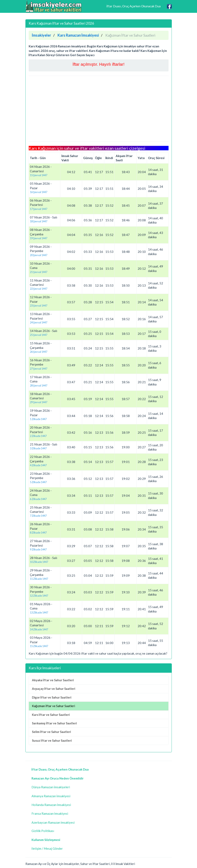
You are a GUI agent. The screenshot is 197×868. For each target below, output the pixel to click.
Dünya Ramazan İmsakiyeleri (51, 787)
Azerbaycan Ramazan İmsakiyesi (53, 822)
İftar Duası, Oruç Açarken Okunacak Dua (133, 6)
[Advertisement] (99, 109)
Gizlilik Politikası (43, 831)
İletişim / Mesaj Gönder (47, 848)
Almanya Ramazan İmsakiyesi (51, 796)
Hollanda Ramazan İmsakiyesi (51, 805)
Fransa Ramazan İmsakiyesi (50, 813)
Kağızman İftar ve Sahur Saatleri (54, 706)
